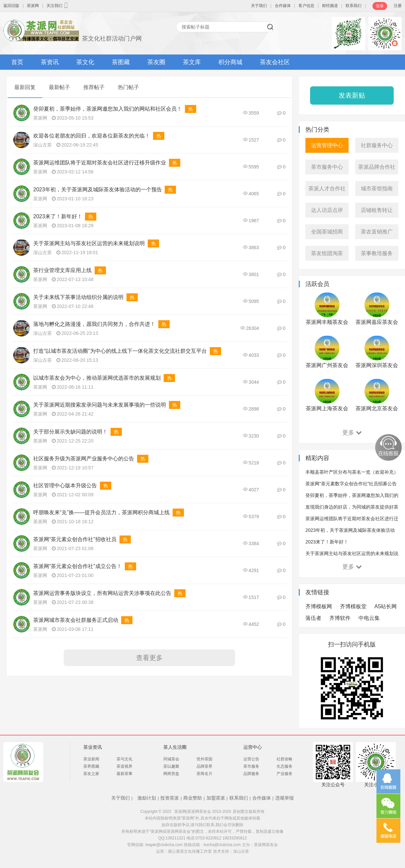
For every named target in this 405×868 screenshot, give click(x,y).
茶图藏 (121, 62)
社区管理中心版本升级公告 (65, 485)
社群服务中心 (377, 145)
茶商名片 (204, 774)
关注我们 (58, 5)
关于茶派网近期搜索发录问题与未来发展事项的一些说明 (100, 405)
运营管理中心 (327, 145)
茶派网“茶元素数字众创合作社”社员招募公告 (351, 484)
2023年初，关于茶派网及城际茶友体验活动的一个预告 (98, 190)
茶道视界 (124, 766)
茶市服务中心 (327, 167)
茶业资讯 (93, 747)
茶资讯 (50, 62)
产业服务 (284, 774)
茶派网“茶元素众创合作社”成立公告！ (78, 566)
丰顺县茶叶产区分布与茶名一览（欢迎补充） (352, 472)
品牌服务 (251, 774)
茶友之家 (91, 774)
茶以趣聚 (171, 766)
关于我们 (259, 6)
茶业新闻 (91, 759)
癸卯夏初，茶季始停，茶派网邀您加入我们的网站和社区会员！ (108, 109)
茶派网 (33, 6)
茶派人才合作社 (327, 189)
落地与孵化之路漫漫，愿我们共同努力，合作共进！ (94, 324)
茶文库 (192, 62)
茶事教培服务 (377, 253)
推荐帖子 (94, 87)
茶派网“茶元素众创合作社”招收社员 (75, 539)
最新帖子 (59, 87)
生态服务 (284, 766)
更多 (352, 433)
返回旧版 (11, 6)
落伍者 (313, 618)
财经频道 (330, 6)
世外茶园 (204, 759)
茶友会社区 (275, 62)
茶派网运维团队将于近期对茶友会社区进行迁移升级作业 (100, 163)
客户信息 (306, 6)
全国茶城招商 (327, 232)
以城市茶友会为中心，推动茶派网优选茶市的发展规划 (97, 378)
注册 (398, 6)
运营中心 (253, 747)
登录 (380, 6)
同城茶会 (171, 759)
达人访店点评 (327, 210)
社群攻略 (284, 759)
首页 (17, 62)
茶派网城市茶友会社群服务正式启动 (76, 620)
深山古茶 (42, 145)
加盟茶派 (216, 798)
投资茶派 (170, 798)
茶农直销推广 (377, 232)
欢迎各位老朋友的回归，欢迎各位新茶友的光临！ (92, 136)
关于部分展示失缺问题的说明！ (70, 432)
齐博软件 (340, 618)
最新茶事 (124, 774)
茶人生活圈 (175, 747)
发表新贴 (352, 95)
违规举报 (284, 798)
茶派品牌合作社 (377, 167)
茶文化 (85, 62)
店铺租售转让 (377, 210)
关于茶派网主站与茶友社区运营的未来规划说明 (89, 243)
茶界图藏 (91, 766)
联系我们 (354, 6)
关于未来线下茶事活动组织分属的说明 (78, 297)
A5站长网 (386, 606)
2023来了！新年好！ (58, 216)
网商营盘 (171, 774)
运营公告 (251, 759)
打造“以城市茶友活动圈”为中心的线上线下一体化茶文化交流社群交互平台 (120, 351)
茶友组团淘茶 (327, 253)
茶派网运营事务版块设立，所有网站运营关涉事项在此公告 (102, 593)
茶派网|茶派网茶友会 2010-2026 (203, 812)
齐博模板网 (319, 606)
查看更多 (149, 658)
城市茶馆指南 (377, 189)
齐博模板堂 (353, 606)
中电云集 (369, 618)
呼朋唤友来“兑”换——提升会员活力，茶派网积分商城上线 (101, 512)
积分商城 (230, 62)
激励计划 (147, 798)
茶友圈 (156, 62)
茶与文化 (124, 759)
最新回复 (25, 87)
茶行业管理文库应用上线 (62, 270)
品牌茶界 (204, 766)
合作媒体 (283, 6)
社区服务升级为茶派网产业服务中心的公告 (84, 459)
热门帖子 (128, 87)
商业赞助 (193, 798)
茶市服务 (251, 766)
